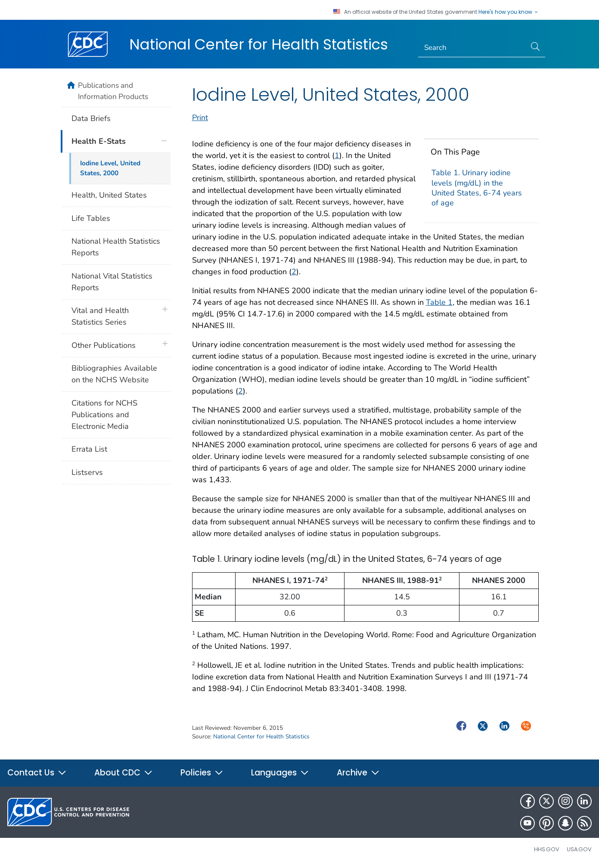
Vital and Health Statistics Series (100, 316)
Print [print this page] (200, 118)
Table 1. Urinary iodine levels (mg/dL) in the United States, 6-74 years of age (477, 188)
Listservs (87, 472)
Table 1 (439, 302)
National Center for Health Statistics (259, 44)
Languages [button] (280, 773)
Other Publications (104, 345)
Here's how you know (509, 12)
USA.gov (579, 849)
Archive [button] (358, 773)
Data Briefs (91, 118)
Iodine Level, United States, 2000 (110, 168)
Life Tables (91, 218)
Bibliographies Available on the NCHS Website (114, 374)
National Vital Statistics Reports (112, 282)
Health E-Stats (99, 141)
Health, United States (109, 195)
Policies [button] (202, 773)
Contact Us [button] (37, 773)
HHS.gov (547, 849)
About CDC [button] (124, 773)
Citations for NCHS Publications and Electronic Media (104, 415)
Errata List (89, 449)
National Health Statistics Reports (116, 247)
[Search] (472, 48)
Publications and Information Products (113, 91)
